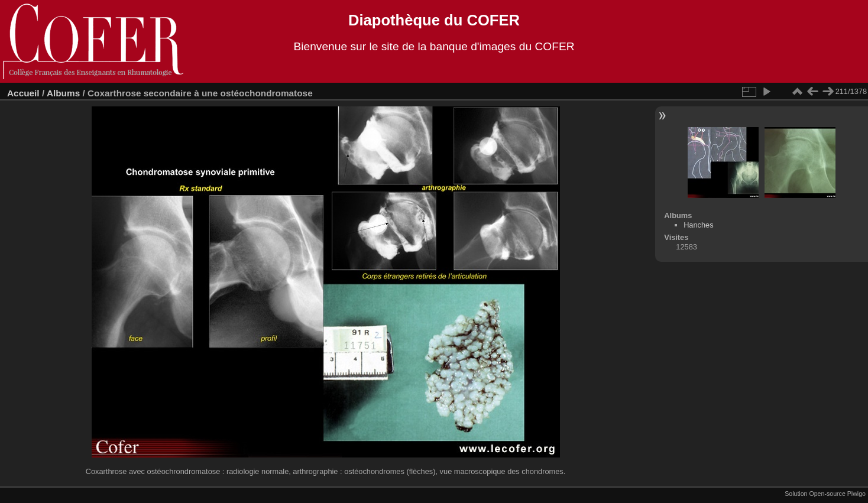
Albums (63, 93)
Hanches (699, 225)
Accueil (23, 93)
